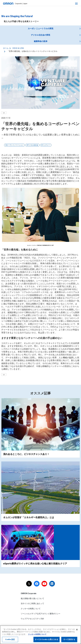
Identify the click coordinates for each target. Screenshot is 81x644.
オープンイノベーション (15, 145)
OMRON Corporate (29, 593)
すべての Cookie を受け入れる (47, 639)
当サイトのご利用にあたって (32, 603)
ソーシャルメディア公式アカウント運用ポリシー (40, 614)
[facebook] (37, 584)
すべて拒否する (69, 639)
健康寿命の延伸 (41, 41)
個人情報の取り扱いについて (32, 598)
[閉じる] (77, 630)
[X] (29, 584)
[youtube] (44, 584)
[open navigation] (76, 4)
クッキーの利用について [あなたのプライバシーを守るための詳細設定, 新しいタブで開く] (37, 634)
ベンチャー (46, 145)
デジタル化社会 (33, 145)
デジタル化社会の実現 (40, 35)
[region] (40, 635)
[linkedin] (52, 584)
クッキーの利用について (31, 608)
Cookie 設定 (10, 639)
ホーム (6, 48)
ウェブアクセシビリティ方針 (32, 619)
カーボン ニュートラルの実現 (41, 29)
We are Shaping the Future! (17, 16)
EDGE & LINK (18, 48)
